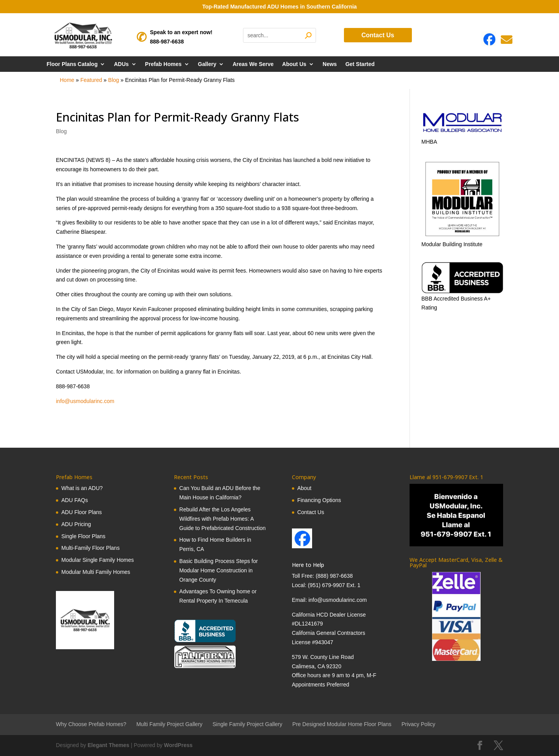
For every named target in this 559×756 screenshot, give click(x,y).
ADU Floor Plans (82, 512)
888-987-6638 (167, 42)
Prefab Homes (163, 64)
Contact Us (378, 35)
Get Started (360, 64)
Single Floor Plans (83, 536)
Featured (91, 80)
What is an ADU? (82, 488)
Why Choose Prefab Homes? (91, 724)
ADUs (121, 64)
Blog (114, 80)
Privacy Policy (418, 724)
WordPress (178, 745)
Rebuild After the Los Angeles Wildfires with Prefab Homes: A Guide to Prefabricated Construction (223, 519)
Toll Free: (304, 576)
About (305, 488)
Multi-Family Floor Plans (90, 548)
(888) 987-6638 (334, 576)
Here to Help (308, 565)
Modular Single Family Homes (98, 560)
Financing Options (319, 500)
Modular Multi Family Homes (96, 572)
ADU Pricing (76, 524)
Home (67, 80)
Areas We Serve (253, 64)
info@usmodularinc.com (85, 401)
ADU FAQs (75, 500)
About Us (294, 64)
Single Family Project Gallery (247, 724)
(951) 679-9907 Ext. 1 (334, 585)
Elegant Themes (109, 745)
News (330, 64)
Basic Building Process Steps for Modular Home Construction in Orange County (219, 570)
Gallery (207, 64)
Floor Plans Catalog (72, 64)
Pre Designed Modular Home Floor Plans (342, 724)
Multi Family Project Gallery (169, 724)
